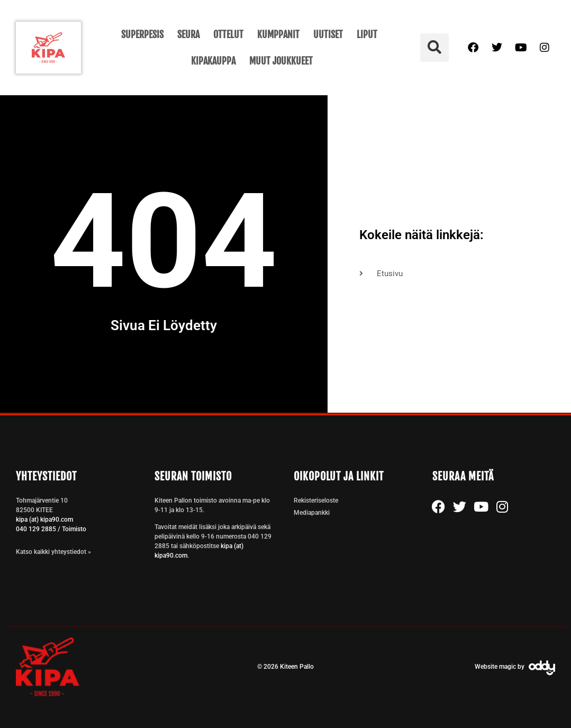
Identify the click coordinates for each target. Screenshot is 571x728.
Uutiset (328, 34)
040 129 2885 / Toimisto (51, 529)
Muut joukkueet (281, 61)
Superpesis (142, 34)
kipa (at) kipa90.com (44, 520)
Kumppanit (278, 34)
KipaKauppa (213, 61)
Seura (188, 34)
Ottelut (228, 34)
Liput (367, 34)
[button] (434, 48)
